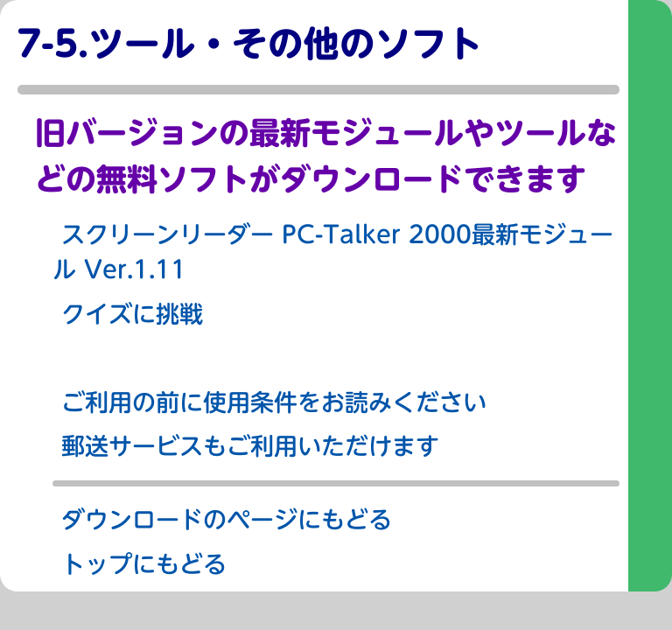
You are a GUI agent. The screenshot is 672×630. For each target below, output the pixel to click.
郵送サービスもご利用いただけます (250, 446)
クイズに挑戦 (132, 314)
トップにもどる (144, 564)
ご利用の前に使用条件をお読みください (274, 402)
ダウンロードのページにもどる (227, 519)
